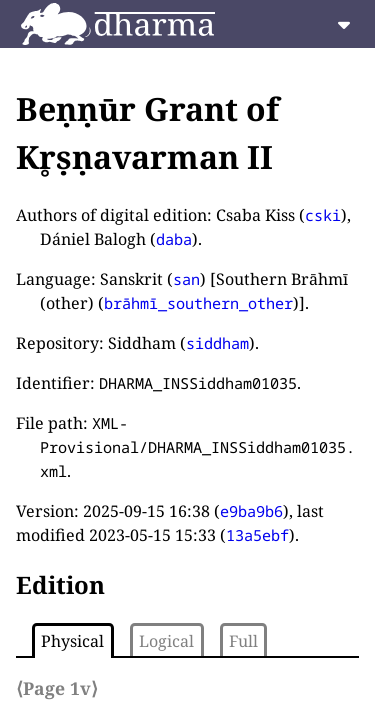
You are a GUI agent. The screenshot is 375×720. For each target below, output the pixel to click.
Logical (166, 641)
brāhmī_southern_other (198, 303)
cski (323, 215)
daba (174, 239)
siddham (217, 343)
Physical (72, 641)
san (186, 279)
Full (243, 641)
